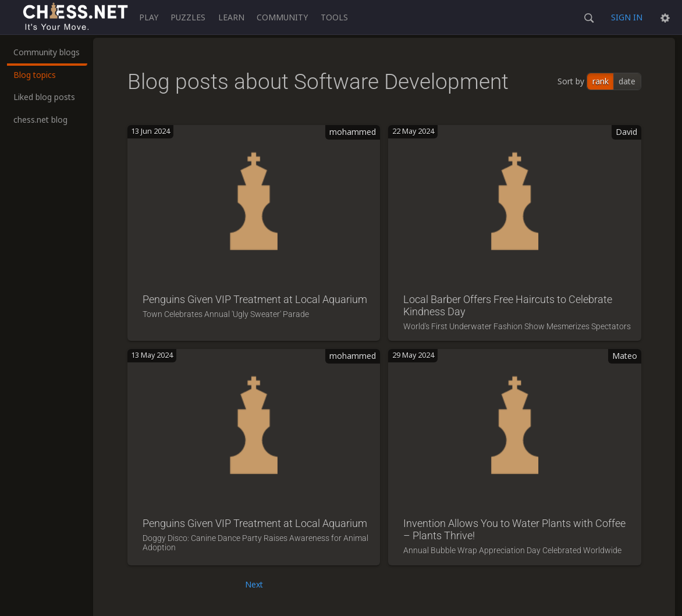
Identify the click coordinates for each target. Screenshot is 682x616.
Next (254, 584)
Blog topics (35, 75)
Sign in (627, 17)
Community (282, 17)
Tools (334, 17)
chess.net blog (40, 120)
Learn (231, 17)
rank (601, 81)
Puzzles (188, 17)
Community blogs (47, 52)
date (627, 81)
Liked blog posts (44, 97)
